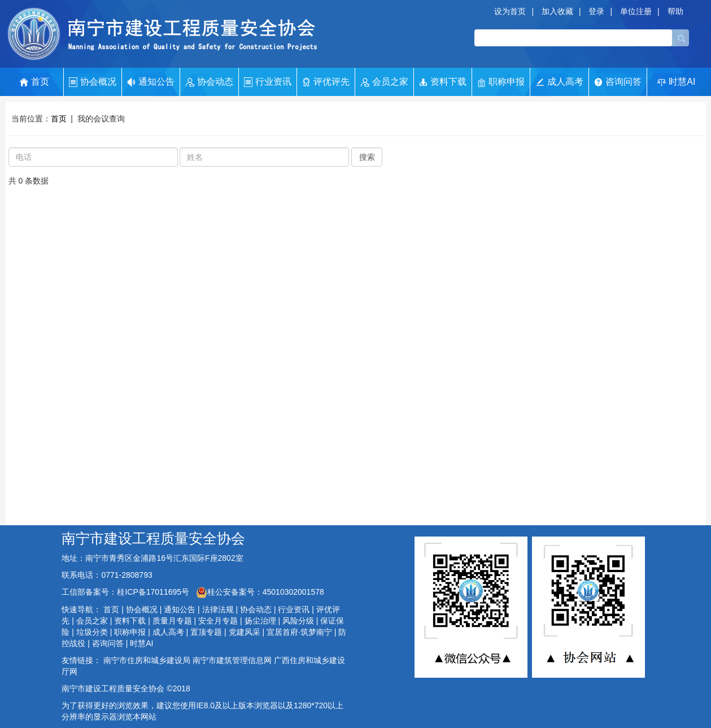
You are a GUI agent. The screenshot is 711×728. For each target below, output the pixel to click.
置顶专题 (206, 632)
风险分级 (298, 621)
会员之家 (385, 82)
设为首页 (510, 11)
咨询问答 (618, 82)
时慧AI (676, 82)
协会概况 (93, 82)
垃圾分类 (92, 632)
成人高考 (560, 82)
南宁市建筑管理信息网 (232, 660)
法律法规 (218, 609)
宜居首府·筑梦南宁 (299, 632)
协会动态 (210, 82)
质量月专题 (172, 621)
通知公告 (151, 82)
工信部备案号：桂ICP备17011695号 (127, 592)
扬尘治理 (260, 621)
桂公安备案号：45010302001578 (260, 592)
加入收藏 (557, 11)
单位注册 (636, 11)
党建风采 (245, 632)
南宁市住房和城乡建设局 (147, 660)
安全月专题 (218, 621)
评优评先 (326, 82)
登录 (596, 11)
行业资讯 (268, 82)
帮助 (675, 11)
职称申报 (501, 82)
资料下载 (443, 82)
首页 (34, 82)
